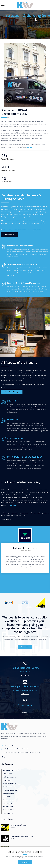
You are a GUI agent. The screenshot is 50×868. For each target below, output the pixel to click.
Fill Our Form (25, 694)
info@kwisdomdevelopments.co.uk (25, 690)
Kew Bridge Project (17, 847)
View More (25, 712)
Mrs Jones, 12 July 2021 (25, 550)
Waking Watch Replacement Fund (22, 836)
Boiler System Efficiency (19, 825)
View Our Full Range (12, 392)
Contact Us (6, 520)
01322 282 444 (25, 672)
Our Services (10, 235)
